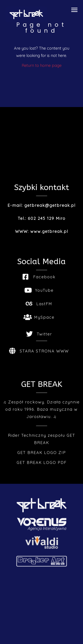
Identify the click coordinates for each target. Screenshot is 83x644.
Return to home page (42, 65)
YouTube (39, 290)
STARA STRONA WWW (39, 351)
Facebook (39, 277)
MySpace (39, 317)
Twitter (39, 334)
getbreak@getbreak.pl (50, 205)
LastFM (39, 304)
